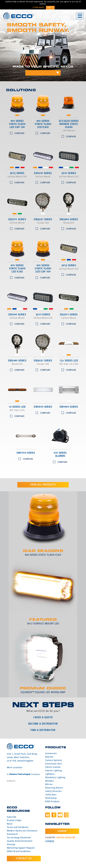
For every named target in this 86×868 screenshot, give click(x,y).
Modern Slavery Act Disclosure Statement (22, 833)
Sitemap (11, 845)
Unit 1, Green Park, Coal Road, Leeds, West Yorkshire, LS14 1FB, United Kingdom (22, 758)
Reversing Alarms (54, 788)
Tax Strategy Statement (19, 838)
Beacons (49, 757)
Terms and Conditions (18, 827)
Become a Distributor (43, 724)
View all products (43, 485)
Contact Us (24, 859)
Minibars (50, 781)
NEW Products (52, 802)
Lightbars (50, 774)
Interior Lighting (53, 771)
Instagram (66, 815)
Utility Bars (51, 795)
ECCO (19, 16)
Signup (62, 831)
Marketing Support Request (21, 848)
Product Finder (14, 821)
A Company (23, 774)
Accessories (51, 754)
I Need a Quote (43, 718)
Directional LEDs (54, 764)
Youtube (60, 815)
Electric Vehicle (53, 767)
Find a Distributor (43, 730)
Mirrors (49, 785)
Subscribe (12, 817)
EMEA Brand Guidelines (19, 852)
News (10, 824)
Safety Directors (53, 791)
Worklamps (51, 798)
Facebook (54, 815)
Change (50, 841)
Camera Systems (54, 760)
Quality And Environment (20, 841)
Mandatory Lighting (55, 778)
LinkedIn (48, 815)
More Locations (15, 768)
